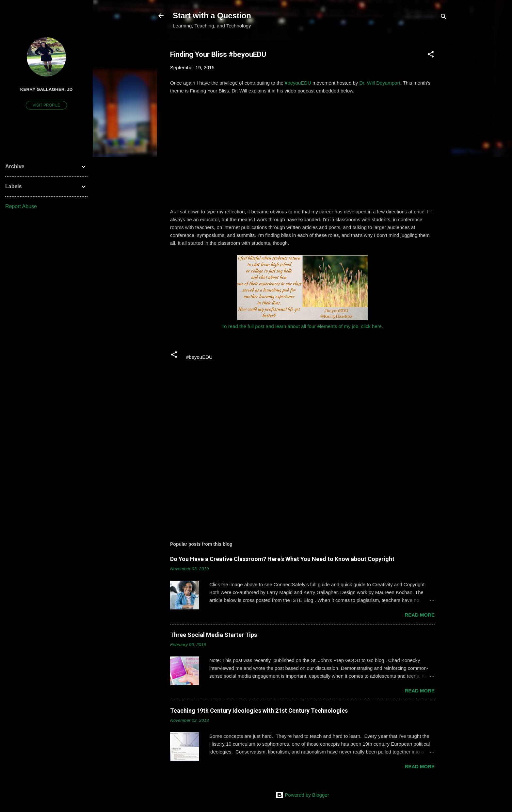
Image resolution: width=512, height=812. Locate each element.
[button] (431, 55)
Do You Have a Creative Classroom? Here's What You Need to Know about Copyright (282, 559)
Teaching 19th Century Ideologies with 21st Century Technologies (259, 711)
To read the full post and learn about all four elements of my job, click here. (302, 326)
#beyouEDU (298, 83)
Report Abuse (21, 206)
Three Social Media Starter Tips (214, 635)
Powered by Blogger (302, 795)
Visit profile (46, 105)
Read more (420, 615)
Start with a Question (212, 16)
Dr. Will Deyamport (380, 83)
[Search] (444, 18)
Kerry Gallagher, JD (47, 89)
